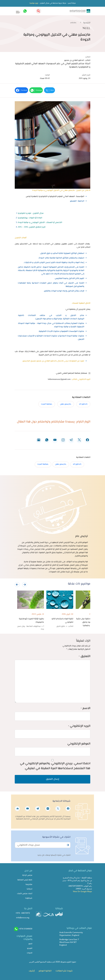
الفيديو (30, 948)
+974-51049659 (25, 929)
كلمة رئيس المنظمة (25, 880)
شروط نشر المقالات (64, 971)
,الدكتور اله (83, 404)
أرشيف (32, 971)
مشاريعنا (29, 885)
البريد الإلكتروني (79, 726)
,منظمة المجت (47, 404)
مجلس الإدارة (27, 875)
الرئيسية (87, 23)
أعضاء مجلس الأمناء (25, 894)
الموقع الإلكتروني (79, 744)
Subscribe (67, 847)
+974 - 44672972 (23, 913)
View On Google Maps (82, 891)
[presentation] (17, 585)
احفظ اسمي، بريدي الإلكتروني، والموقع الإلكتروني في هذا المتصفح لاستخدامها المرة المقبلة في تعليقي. (55, 766)
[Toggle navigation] (16, 11)
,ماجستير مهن (66, 404)
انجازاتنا (29, 889)
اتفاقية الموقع (45, 971)
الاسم (86, 708)
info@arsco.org (23, 918)
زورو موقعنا (34, 3)
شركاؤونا (29, 898)
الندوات (30, 953)
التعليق (85, 656)
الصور (30, 944)
